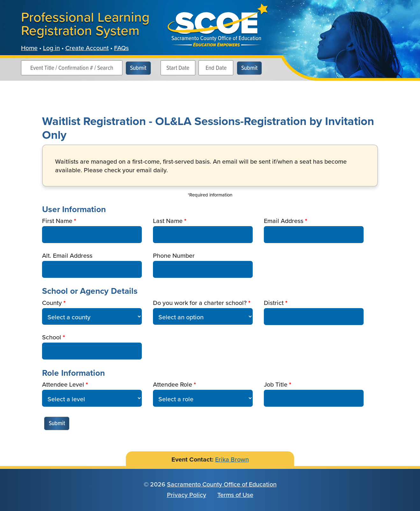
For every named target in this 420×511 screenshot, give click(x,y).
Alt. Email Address (67, 256)
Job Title (276, 385)
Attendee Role (173, 385)
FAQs (121, 48)
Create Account (87, 48)
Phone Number (174, 256)
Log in (51, 48)
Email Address (284, 221)
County (52, 303)
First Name (57, 221)
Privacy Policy (187, 495)
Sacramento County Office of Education (222, 484)
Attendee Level (63, 385)
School (52, 337)
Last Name (168, 221)
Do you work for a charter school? (200, 303)
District (274, 303)
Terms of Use (235, 495)
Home (29, 48)
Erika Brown (232, 459)
